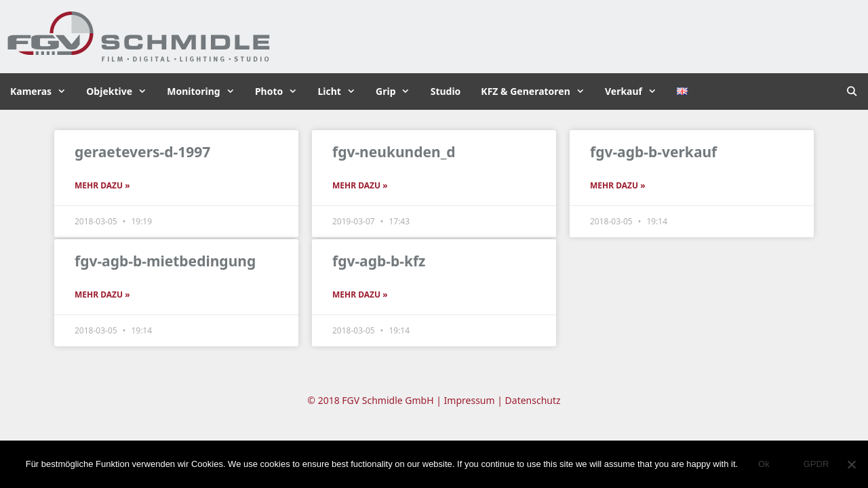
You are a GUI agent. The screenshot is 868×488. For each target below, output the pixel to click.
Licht (341, 91)
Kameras (43, 91)
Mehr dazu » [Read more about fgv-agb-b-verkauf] (618, 185)
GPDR (816, 464)
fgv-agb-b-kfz (379, 261)
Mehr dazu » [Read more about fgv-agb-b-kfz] (360, 294)
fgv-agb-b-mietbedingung (165, 261)
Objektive (121, 91)
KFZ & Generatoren (538, 91)
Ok (764, 464)
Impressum (470, 400)
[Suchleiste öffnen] (852, 91)
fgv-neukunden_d (394, 152)
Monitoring (206, 91)
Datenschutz (533, 400)
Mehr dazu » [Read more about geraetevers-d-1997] (102, 185)
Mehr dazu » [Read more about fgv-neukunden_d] (360, 185)
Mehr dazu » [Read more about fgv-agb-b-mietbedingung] (102, 294)
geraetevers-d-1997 (142, 152)
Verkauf (636, 91)
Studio (446, 91)
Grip (398, 91)
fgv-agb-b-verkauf (653, 152)
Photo (281, 91)
